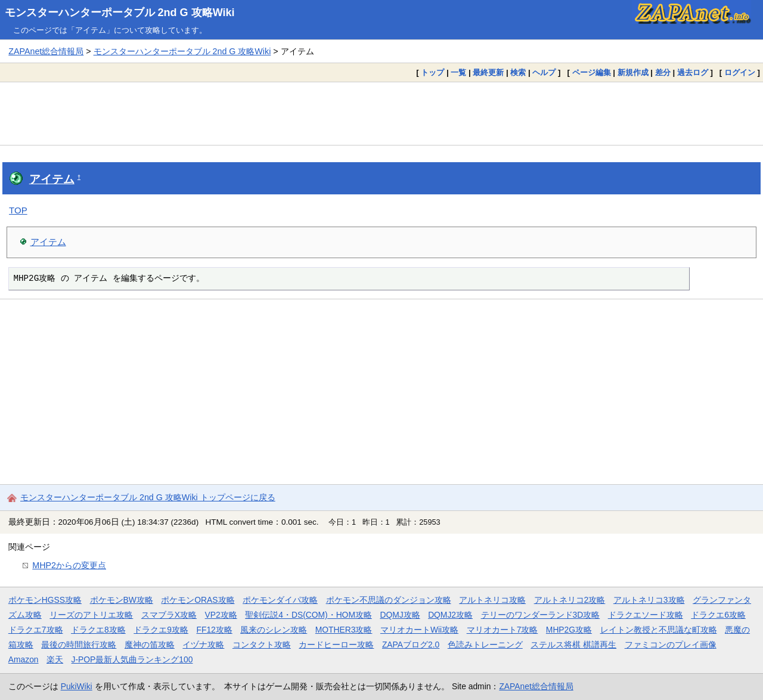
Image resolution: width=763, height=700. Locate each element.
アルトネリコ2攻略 (570, 600)
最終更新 (488, 72)
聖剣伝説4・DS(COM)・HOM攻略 (308, 615)
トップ (432, 72)
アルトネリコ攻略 (492, 600)
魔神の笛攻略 (150, 645)
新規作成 (633, 72)
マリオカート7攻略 (503, 630)
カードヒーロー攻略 (336, 645)
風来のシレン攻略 (274, 630)
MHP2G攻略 (569, 630)
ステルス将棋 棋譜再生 (573, 645)
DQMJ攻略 (400, 615)
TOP (18, 210)
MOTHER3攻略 (344, 630)
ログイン (740, 72)
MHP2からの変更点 (69, 565)
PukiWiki (77, 686)
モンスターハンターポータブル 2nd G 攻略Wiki (120, 13)
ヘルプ (544, 72)
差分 (663, 72)
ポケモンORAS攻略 (198, 600)
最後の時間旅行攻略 (79, 645)
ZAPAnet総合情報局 (46, 51)
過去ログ (693, 72)
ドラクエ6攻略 (718, 615)
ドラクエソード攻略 (646, 615)
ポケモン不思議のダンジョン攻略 (389, 600)
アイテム (52, 179)
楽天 (55, 659)
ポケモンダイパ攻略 (280, 600)
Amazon (24, 659)
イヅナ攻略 (203, 645)
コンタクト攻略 (262, 645)
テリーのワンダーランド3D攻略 (541, 615)
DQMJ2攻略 (450, 615)
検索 (518, 72)
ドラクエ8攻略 (98, 630)
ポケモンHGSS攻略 (45, 600)
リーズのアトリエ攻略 (91, 615)
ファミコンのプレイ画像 (671, 645)
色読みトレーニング (485, 645)
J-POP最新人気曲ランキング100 (132, 659)
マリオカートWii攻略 (419, 630)
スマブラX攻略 (169, 615)
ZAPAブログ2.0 (411, 645)
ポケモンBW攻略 (122, 600)
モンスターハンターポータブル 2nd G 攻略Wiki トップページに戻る (148, 497)
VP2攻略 (221, 615)
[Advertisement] (381, 113)
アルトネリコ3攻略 (649, 600)
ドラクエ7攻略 (36, 630)
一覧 (458, 72)
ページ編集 (592, 72)
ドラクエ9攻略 (161, 630)
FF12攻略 (214, 630)
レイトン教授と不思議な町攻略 (659, 630)
